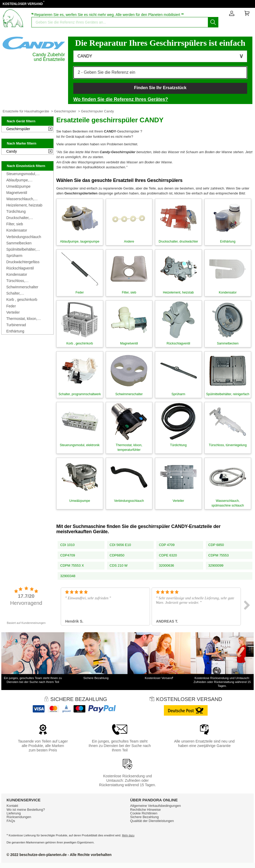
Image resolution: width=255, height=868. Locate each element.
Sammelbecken (19, 243)
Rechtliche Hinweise (145, 810)
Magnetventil (17, 193)
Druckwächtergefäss (23, 262)
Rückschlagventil (20, 268)
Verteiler (13, 312)
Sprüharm (14, 256)
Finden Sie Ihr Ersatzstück (160, 88)
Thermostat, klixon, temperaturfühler (22, 319)
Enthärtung (15, 331)
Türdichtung (16, 211)
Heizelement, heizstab (24, 205)
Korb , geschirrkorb (22, 300)
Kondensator (17, 230)
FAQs (11, 821)
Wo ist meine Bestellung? (26, 810)
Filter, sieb (15, 224)
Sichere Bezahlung (144, 817)
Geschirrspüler (65, 111)
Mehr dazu (128, 835)
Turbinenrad (16, 325)
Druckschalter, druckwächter (18, 218)
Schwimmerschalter (22, 287)
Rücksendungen (19, 817)
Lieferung (14, 813)
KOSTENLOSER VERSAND (23, 4)
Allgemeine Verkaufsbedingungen (156, 806)
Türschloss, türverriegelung (18, 281)
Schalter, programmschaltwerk (23, 293)
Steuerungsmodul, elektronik (21, 174)
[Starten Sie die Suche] (213, 22)
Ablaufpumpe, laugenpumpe (18, 180)
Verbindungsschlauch (24, 237)
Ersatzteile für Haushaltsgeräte (26, 111)
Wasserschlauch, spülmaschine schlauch (25, 199)
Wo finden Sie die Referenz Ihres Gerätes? (121, 99)
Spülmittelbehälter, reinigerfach (21, 249)
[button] (160, 56)
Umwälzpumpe (18, 186)
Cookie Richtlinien (144, 813)
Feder (11, 306)
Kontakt (12, 806)
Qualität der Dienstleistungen (152, 821)
